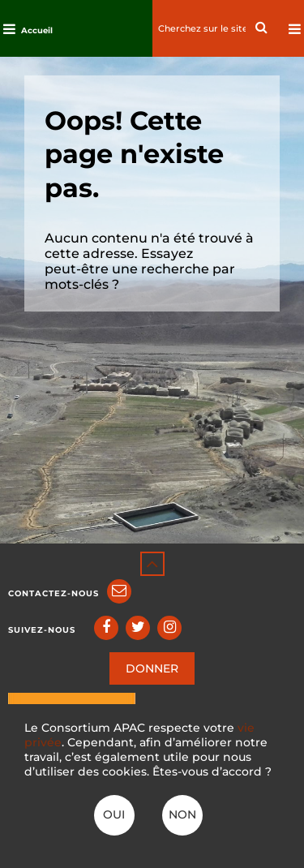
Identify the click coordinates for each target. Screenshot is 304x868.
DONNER (152, 668)
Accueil (37, 30)
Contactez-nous (54, 593)
